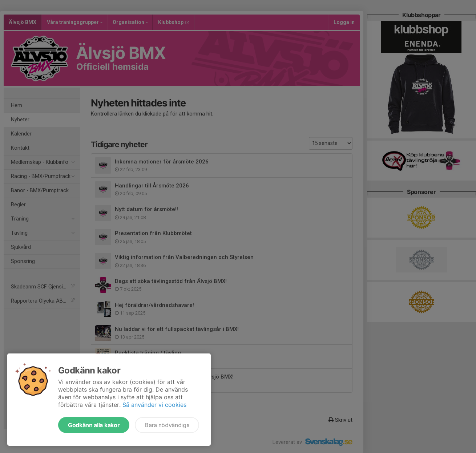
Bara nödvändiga (167, 425)
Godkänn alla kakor (94, 425)
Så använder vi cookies (154, 405)
